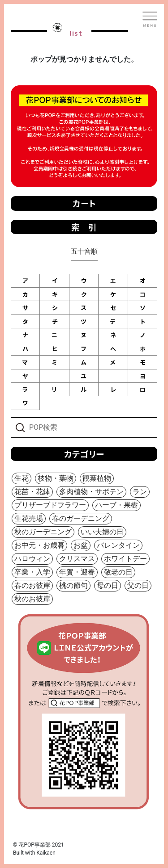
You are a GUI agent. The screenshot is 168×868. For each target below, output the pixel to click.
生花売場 (29, 518)
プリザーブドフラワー (50, 505)
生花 (22, 478)
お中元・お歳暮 (39, 545)
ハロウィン (32, 559)
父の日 (138, 585)
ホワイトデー (125, 559)
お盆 (81, 545)
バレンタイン (118, 545)
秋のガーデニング (43, 532)
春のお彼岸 (32, 585)
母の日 (108, 585)
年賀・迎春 (77, 572)
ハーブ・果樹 (116, 505)
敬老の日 (118, 572)
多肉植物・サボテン (91, 492)
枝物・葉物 (56, 478)
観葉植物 (97, 478)
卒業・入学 (32, 572)
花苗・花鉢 (32, 492)
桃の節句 (73, 585)
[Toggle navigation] (150, 19)
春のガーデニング (81, 518)
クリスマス (77, 559)
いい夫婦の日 (102, 532)
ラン (140, 492)
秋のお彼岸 (32, 599)
